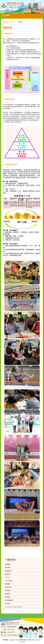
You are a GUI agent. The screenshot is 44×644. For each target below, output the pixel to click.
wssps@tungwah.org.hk (15, 635)
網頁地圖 (5, 640)
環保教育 (8, 597)
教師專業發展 (9, 600)
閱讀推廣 (8, 584)
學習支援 (8, 604)
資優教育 (8, 577)
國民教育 (8, 574)
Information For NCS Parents (14, 607)
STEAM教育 (9, 581)
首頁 (7, 22)
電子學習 (8, 590)
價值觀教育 (8, 571)
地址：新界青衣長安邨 (10, 627)
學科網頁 (8, 568)
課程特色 (13, 22)
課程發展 (8, 564)
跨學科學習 (8, 587)
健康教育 (8, 594)
